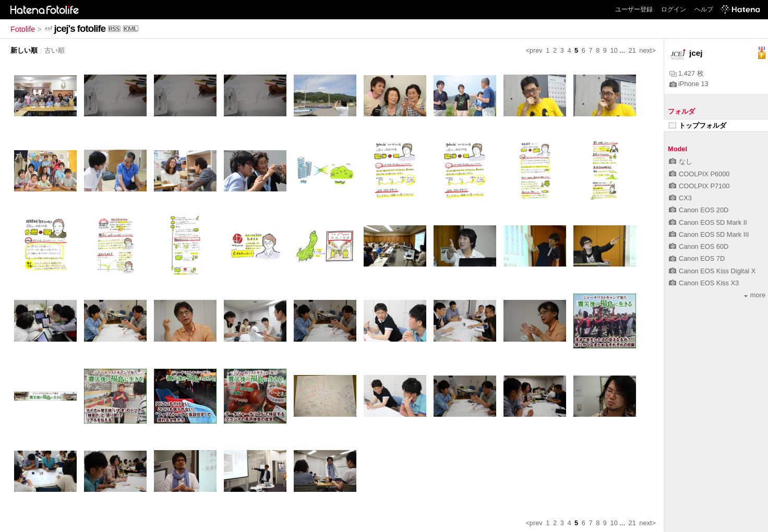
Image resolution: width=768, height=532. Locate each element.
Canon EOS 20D (699, 210)
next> (647, 50)
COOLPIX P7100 (699, 186)
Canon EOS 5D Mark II (708, 222)
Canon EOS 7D (697, 258)
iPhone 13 (689, 84)
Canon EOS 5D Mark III (709, 234)
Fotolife (23, 29)
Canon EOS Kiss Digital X (712, 271)
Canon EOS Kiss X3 (704, 283)
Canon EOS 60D (699, 246)
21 (632, 50)
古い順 (55, 50)
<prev (534, 50)
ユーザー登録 (634, 9)
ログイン (674, 9)
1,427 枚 (687, 73)
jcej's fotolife (80, 28)
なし (681, 161)
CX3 (680, 198)
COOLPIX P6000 (699, 174)
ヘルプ (704, 9)
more (755, 295)
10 (614, 50)
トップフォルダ (698, 125)
